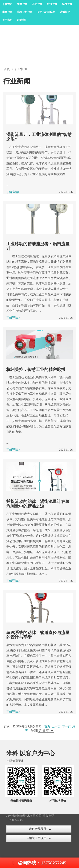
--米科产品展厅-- (39, 829)
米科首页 (7, 4)
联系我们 (22, 20)
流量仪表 (22, 4)
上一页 (56, 726)
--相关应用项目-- (39, 838)
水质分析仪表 (25, 12)
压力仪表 (37, 4)
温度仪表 (67, 4)
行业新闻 (21, 69)
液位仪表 (52, 4)
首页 (7, 69)
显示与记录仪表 (46, 12)
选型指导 (65, 12)
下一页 (66, 726)
